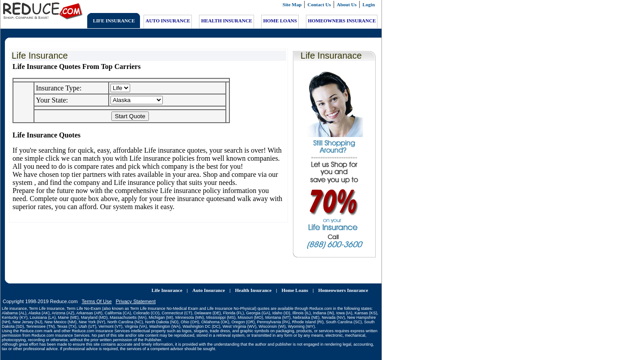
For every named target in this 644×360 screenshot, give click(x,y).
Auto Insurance (209, 283)
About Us (347, 4)
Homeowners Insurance (343, 283)
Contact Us (319, 4)
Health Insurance (253, 283)
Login (369, 4)
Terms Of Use (97, 294)
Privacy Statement (136, 294)
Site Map (292, 4)
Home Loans (295, 283)
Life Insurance (167, 283)
